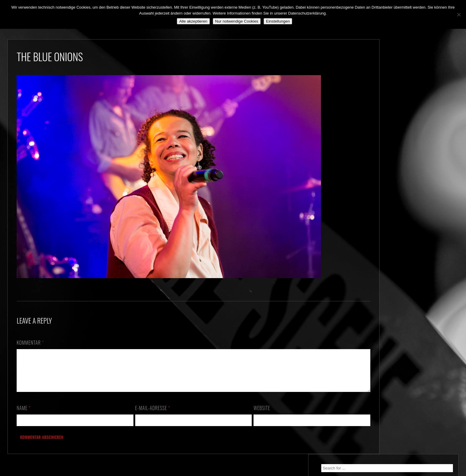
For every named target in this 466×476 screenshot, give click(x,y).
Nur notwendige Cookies (237, 21)
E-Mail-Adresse (147, 415)
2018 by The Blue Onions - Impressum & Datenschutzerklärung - (233, 472)
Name (24, 415)
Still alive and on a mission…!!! (409, 134)
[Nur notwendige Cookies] (459, 15)
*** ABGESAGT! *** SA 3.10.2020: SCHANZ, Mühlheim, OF (413, 149)
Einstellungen (278, 21)
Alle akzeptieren (193, 21)
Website (251, 415)
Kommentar (30, 343)
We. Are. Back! (394, 124)
